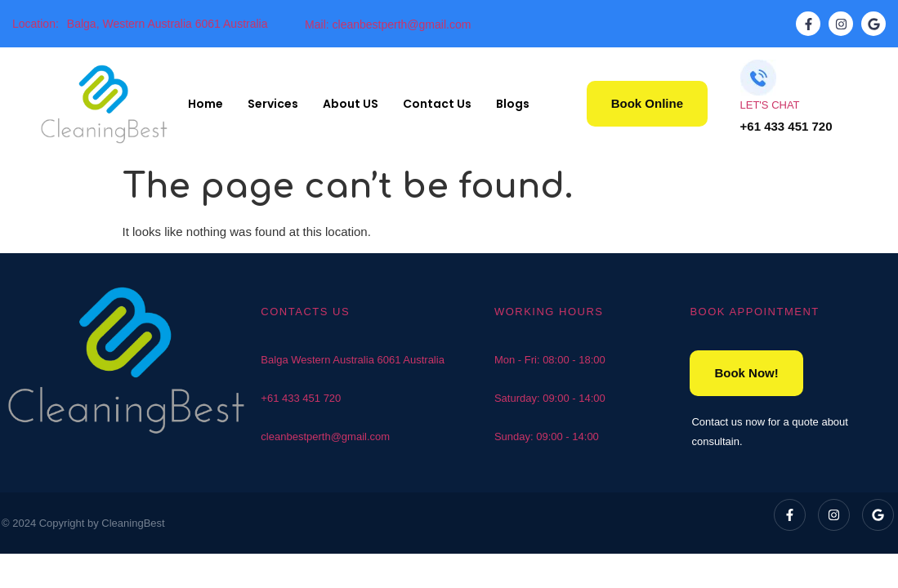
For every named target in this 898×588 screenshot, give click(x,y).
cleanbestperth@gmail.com (325, 437)
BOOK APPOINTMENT (754, 312)
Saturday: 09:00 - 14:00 (550, 398)
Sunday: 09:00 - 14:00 (547, 437)
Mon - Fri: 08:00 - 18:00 (550, 360)
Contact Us (437, 104)
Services (273, 104)
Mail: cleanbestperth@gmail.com (388, 24)
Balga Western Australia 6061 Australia (353, 360)
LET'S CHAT (770, 105)
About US (351, 104)
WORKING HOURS (549, 312)
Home (206, 104)
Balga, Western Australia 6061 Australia (168, 24)
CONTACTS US (305, 312)
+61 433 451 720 (301, 398)
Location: (36, 24)
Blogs (513, 104)
